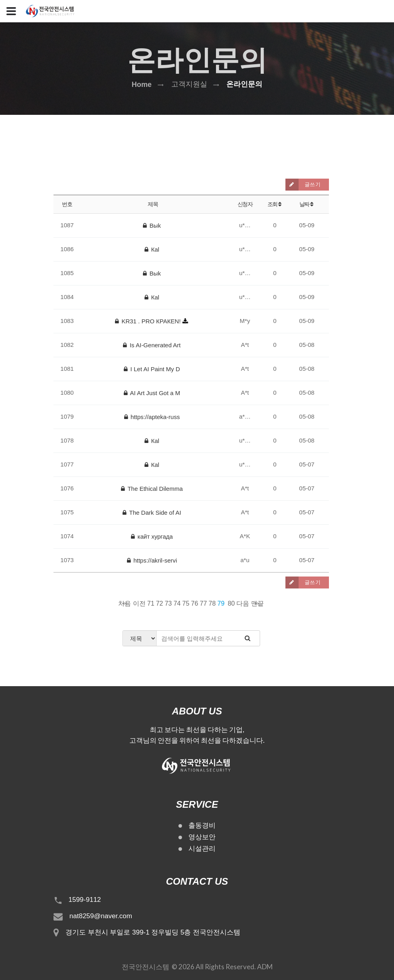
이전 (139, 603)
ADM (265, 967)
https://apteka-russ (152, 417)
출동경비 (202, 826)
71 (151, 603)
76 (195, 603)
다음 (243, 603)
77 (204, 603)
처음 (125, 603)
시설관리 (202, 849)
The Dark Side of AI (152, 513)
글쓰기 (303, 185)
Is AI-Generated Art (152, 345)
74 (177, 603)
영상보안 (202, 837)
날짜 (307, 204)
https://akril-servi (152, 560)
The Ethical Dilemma (152, 489)
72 (160, 603)
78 (212, 603)
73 (168, 603)
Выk (152, 225)
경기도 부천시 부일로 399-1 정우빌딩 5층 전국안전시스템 (153, 932)
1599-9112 (85, 900)
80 (231, 603)
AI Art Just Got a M (152, 393)
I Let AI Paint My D (152, 369)
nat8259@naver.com (101, 916)
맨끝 (257, 603)
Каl (152, 249)
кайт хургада (152, 536)
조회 (275, 204)
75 (186, 603)
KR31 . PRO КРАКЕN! (149, 321)
